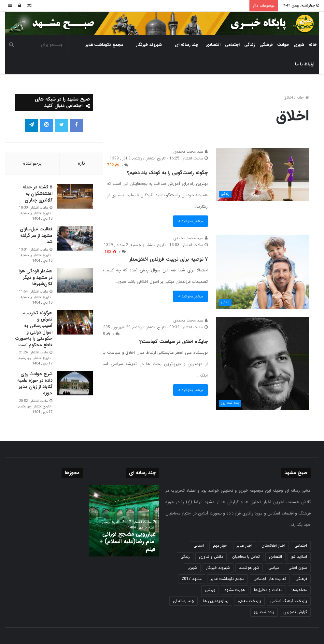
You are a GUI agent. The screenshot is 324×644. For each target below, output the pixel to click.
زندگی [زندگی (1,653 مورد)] (185, 557)
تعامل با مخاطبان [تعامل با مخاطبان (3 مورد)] (246, 557)
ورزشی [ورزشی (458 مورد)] (210, 590)
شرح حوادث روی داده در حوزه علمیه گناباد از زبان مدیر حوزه (35, 384)
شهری (299, 45)
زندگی (250, 45)
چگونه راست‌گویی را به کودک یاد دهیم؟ (167, 173)
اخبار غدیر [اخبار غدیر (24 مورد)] (245, 546)
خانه (313, 45)
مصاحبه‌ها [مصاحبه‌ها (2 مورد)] (299, 590)
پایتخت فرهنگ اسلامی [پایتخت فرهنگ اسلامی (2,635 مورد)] (289, 601)
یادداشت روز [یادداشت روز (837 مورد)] (264, 612)
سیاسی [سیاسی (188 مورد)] (274, 568)
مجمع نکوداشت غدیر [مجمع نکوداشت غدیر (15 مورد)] (227, 579)
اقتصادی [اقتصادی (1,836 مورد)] (275, 557)
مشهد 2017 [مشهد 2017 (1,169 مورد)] (192, 579)
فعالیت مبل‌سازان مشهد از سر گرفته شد (36, 235)
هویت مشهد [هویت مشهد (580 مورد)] (235, 590)
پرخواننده (32, 163)
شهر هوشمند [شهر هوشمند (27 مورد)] (249, 568)
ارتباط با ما (305, 64)
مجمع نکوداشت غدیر (104, 45)
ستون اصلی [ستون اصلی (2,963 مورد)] (298, 568)
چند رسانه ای (187, 45)
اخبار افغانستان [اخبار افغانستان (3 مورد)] (273, 546)
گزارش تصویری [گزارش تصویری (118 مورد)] (295, 612)
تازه (81, 163)
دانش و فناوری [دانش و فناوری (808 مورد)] (211, 557)
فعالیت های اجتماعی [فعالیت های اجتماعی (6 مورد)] (270, 579)
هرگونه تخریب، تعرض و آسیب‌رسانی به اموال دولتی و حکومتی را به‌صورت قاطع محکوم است (34, 329)
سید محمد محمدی (190, 151)
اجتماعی (232, 45)
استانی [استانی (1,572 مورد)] (199, 546)
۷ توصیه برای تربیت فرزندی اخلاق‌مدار (169, 259)
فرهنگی (266, 45)
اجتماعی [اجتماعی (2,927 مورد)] (301, 546)
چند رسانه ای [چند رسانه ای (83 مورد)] (183, 601)
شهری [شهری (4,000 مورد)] (192, 568)
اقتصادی (213, 45)
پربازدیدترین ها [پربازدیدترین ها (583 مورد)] (216, 601)
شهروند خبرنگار (149, 45)
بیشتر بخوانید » (190, 221)
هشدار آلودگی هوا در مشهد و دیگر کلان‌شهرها (35, 277)
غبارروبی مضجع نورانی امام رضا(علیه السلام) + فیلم (127, 542)
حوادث (283, 45)
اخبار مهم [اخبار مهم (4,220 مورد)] (220, 546)
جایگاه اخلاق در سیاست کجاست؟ (174, 342)
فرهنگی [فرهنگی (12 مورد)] (301, 579)
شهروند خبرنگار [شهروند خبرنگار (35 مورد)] (218, 568)
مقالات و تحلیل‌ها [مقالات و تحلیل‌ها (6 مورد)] (268, 590)
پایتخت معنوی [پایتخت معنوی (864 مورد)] (249, 601)
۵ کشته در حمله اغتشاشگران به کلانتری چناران (37, 193)
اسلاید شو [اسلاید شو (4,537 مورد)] (299, 557)
